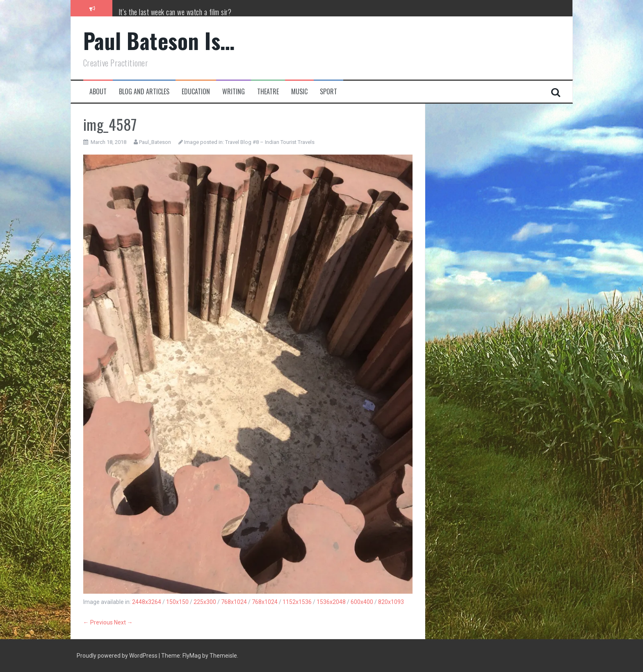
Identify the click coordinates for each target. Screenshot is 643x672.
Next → (123, 622)
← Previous (98, 622)
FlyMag (192, 656)
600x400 (362, 602)
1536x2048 (331, 602)
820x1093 (391, 602)
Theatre (268, 92)
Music (299, 92)
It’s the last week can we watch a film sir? (175, 12)
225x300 (205, 602)
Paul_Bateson (155, 142)
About (98, 92)
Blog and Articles (144, 92)
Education (196, 92)
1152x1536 (297, 602)
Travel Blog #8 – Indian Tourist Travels (270, 142)
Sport (328, 92)
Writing (234, 92)
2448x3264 (147, 602)
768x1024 (234, 602)
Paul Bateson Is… (159, 40)
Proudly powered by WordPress (118, 656)
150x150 (177, 602)
